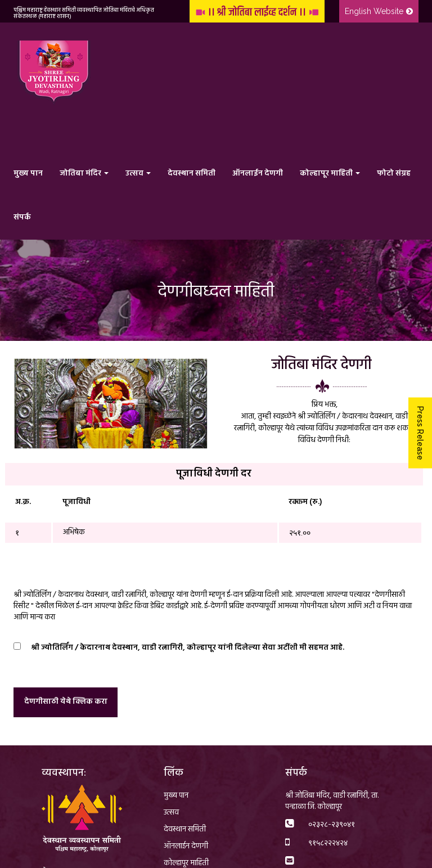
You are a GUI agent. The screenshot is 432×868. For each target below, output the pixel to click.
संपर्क (22, 217)
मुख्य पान (28, 174)
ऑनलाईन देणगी (258, 174)
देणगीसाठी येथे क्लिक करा (66, 702)
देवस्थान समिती (192, 174)
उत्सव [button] (138, 174)
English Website (379, 11)
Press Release (420, 433)
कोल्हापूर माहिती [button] (330, 174)
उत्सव (171, 813)
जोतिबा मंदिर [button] (84, 174)
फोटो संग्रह (394, 174)
